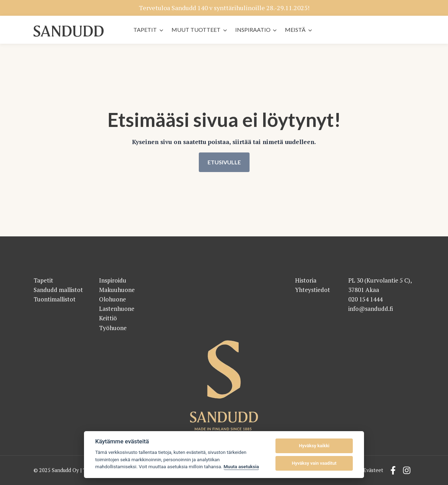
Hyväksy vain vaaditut (314, 463)
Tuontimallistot (55, 299)
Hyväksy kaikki (314, 446)
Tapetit (145, 30)
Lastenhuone (117, 309)
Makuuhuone (117, 290)
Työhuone (113, 328)
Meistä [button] (295, 30)
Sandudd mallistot (58, 290)
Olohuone (113, 299)
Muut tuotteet (196, 30)
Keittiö (108, 318)
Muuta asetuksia (241, 466)
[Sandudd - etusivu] (69, 31)
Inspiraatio (253, 30)
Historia (306, 280)
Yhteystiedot (313, 290)
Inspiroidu (113, 280)
